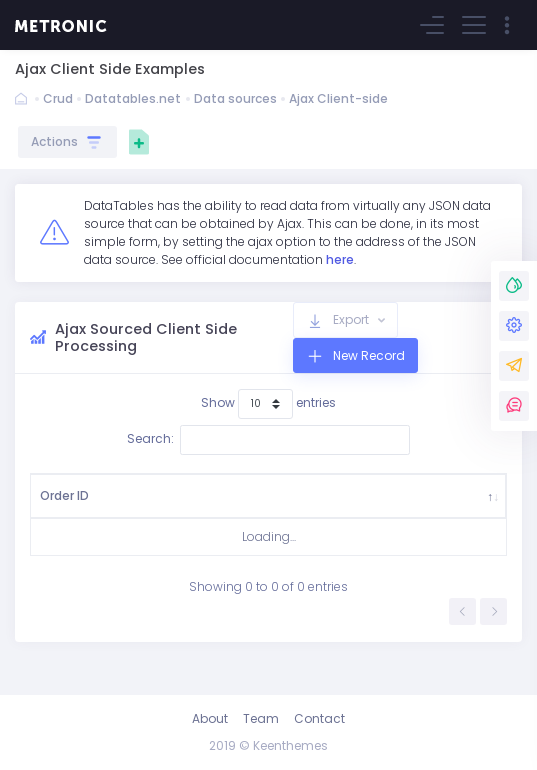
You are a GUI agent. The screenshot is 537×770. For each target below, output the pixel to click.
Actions (67, 142)
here (340, 259)
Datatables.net (133, 98)
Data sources (235, 98)
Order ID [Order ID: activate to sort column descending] (57, 504)
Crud (58, 98)
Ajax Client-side (338, 98)
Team (261, 718)
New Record (367, 355)
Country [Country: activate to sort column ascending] (140, 504)
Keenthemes (290, 745)
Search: (268, 440)
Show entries (268, 404)
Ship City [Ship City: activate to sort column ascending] (220, 504)
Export (351, 319)
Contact (319, 718)
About (210, 718)
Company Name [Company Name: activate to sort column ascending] (305, 504)
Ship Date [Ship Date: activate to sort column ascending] (392, 504)
